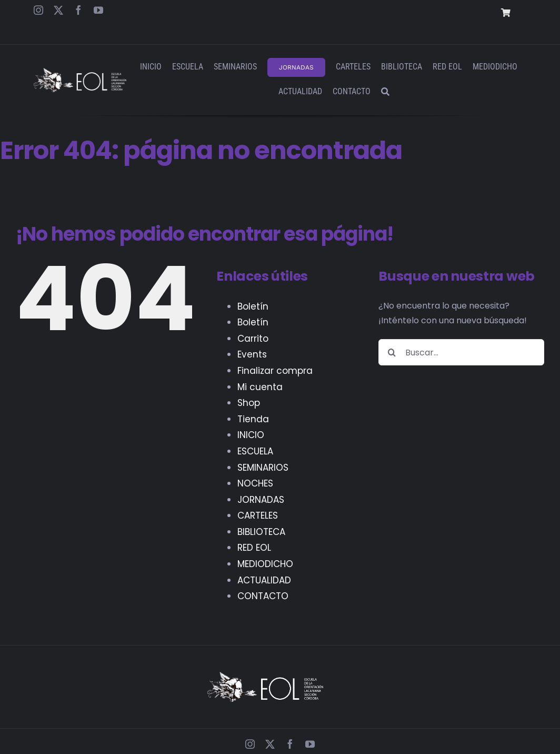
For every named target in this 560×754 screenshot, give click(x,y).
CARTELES (258, 515)
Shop (249, 403)
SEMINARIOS (263, 468)
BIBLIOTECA (261, 532)
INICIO (251, 435)
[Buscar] (385, 92)
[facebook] (78, 10)
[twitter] (58, 10)
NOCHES (255, 483)
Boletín (253, 306)
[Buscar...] (461, 352)
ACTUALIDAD (264, 580)
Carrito (253, 339)
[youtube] (98, 10)
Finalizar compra (275, 371)
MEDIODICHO (265, 564)
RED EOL (254, 548)
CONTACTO (263, 596)
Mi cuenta (260, 387)
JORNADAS (261, 500)
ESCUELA (255, 451)
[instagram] (38, 10)
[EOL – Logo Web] (80, 72)
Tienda (253, 419)
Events (252, 354)
